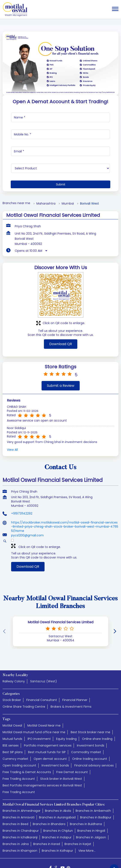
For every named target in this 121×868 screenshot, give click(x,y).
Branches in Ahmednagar (22, 786)
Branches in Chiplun (58, 806)
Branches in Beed (15, 799)
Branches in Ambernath (93, 786)
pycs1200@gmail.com (27, 510)
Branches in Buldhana (86, 799)
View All (12, 425)
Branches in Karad (47, 819)
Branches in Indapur (57, 812)
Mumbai (68, 178)
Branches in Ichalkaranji (20, 812)
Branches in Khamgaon (20, 826)
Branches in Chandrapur (21, 806)
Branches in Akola (58, 786)
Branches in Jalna (16, 819)
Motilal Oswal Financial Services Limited (60, 597)
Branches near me (16, 178)
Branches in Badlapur (96, 792)
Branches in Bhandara (49, 799)
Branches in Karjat (78, 819)
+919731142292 (22, 488)
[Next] (116, 606)
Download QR (61, 319)
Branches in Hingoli (91, 806)
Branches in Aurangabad (57, 792)
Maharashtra (46, 178)
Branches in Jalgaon (91, 812)
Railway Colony (14, 656)
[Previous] (5, 606)
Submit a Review (61, 360)
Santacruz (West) (44, 656)
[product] (60, 143)
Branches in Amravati (19, 792)
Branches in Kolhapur (57, 826)
